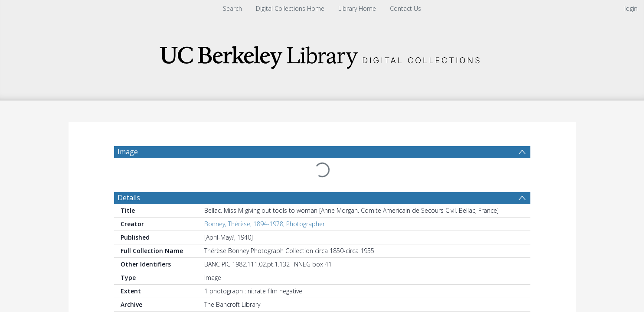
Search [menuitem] (232, 8)
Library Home (357, 8)
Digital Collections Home (290, 8)
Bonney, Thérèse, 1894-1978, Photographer (265, 203)
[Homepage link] (322, 55)
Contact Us (405, 8)
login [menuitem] (631, 8)
